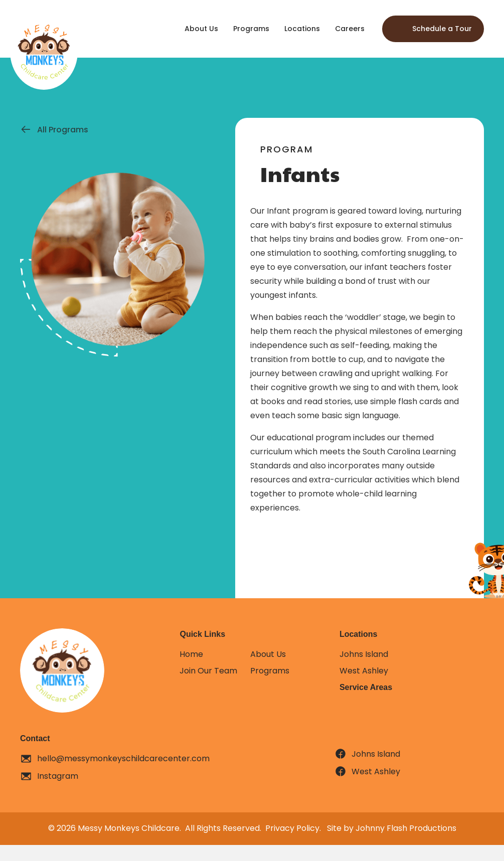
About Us (268, 654)
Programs (270, 671)
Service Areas (366, 687)
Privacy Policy (292, 828)
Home (191, 654)
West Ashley (364, 671)
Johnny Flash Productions (406, 828)
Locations (359, 634)
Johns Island (364, 654)
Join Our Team (208, 671)
